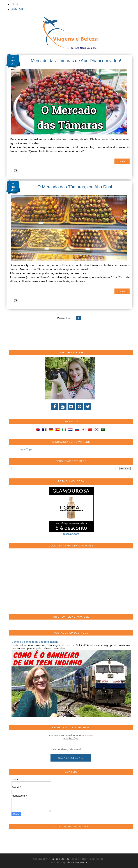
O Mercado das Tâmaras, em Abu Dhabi (76, 187)
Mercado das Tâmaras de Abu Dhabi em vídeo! (76, 61)
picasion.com (71, 534)
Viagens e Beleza (60, 859)
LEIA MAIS (122, 161)
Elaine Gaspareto (77, 862)
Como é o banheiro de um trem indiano (35, 642)
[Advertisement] (38, 583)
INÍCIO (15, 4)
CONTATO (18, 9)
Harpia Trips (25, 449)
